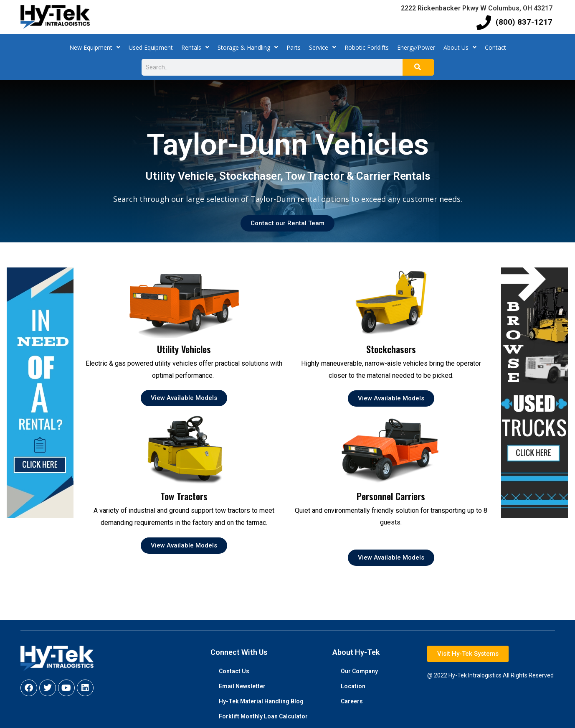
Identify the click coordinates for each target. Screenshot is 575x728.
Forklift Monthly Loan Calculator (263, 716)
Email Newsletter (242, 686)
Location (353, 686)
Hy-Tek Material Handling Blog (261, 701)
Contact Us (234, 671)
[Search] (418, 67)
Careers (352, 701)
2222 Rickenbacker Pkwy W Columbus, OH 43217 (477, 8)
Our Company (359, 671)
